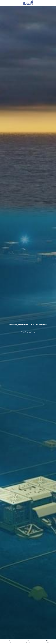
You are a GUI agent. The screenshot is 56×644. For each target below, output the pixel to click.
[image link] (28, 3)
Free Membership (28, 332)
